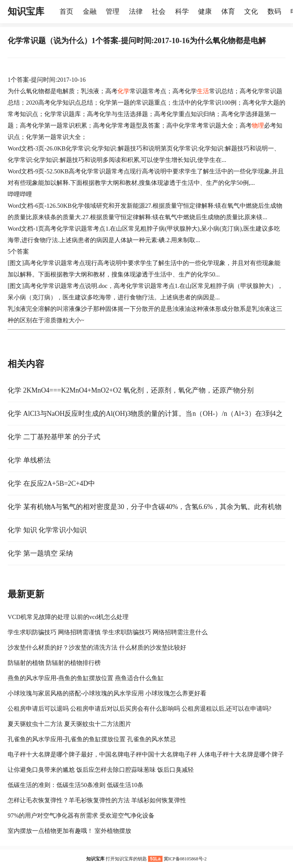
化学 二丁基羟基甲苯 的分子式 (54, 437)
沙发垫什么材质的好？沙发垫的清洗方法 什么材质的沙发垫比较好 (97, 647)
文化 (251, 11)
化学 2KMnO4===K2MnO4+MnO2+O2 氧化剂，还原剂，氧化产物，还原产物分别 (131, 390)
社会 (159, 11)
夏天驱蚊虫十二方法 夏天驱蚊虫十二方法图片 (69, 724)
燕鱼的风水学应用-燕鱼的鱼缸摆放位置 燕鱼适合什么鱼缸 (86, 678)
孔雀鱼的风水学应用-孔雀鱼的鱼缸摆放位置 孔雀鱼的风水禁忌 (92, 739)
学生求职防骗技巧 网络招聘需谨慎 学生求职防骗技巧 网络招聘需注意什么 (108, 632)
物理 (258, 125)
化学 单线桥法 (29, 460)
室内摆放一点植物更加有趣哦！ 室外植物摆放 (69, 831)
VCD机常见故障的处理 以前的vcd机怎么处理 (68, 617)
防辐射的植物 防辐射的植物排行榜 (54, 663)
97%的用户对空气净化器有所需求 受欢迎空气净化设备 (81, 815)
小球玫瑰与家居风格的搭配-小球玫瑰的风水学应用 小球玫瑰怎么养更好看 (107, 693)
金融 (90, 11)
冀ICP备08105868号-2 (185, 859)
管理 (113, 11)
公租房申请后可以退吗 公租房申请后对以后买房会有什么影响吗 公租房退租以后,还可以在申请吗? (139, 709)
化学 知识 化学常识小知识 (47, 530)
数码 (274, 11)
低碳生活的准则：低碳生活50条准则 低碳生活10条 (76, 785)
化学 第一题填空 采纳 (40, 553)
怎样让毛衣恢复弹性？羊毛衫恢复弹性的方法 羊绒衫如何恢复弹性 (97, 800)
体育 (228, 11)
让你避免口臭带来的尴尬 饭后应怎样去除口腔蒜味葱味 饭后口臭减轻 (101, 770)
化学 (124, 91)
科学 (182, 11)
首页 (66, 11)
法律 (136, 11)
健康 (205, 11)
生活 (203, 91)
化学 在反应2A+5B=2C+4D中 (51, 483)
